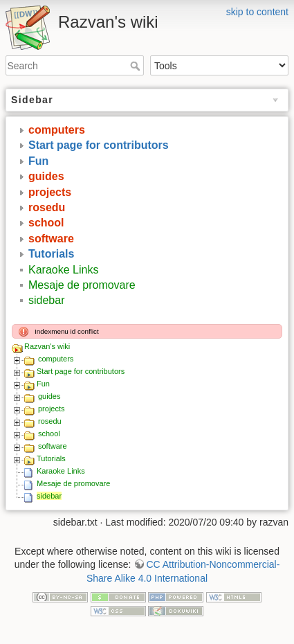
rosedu (47, 207)
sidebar (46, 300)
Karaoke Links (63, 270)
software (51, 239)
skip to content (257, 12)
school (46, 223)
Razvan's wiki (47, 346)
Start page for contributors (99, 145)
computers (57, 130)
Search (137, 66)
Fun (38, 161)
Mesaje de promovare (82, 285)
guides (46, 176)
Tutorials (51, 254)
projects (50, 192)
